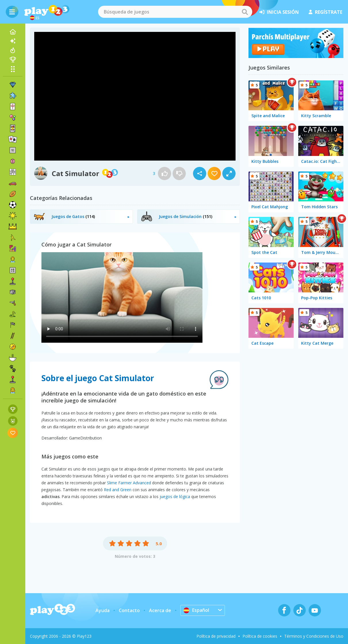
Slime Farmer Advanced (129, 483)
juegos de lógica (175, 497)
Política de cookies (260, 636)
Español (196, 610)
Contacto (129, 610)
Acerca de (160, 610)
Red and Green (118, 490)
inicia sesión (279, 12)
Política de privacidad (216, 636)
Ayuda (103, 610)
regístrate (325, 12)
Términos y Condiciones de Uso (314, 636)
